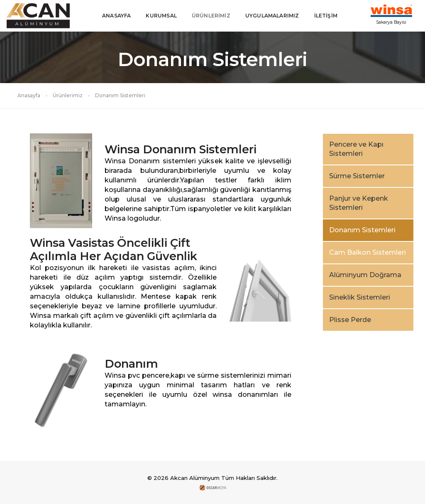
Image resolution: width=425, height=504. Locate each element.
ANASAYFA (116, 16)
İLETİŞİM (326, 16)
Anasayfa (29, 95)
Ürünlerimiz (68, 95)
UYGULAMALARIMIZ (272, 16)
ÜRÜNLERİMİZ (211, 16)
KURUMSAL (161, 16)
